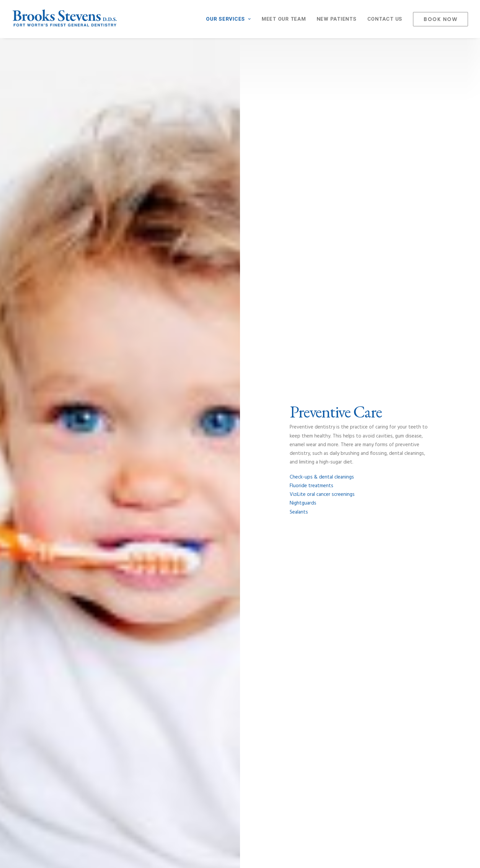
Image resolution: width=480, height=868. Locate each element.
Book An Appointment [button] (240, 793)
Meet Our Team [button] (323, 589)
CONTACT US (385, 19)
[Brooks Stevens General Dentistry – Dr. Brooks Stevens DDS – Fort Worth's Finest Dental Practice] (65, 19)
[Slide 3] (244, 407)
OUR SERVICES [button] (228, 19)
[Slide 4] (251, 407)
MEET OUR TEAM (284, 19)
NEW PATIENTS (337, 19)
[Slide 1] (229, 407)
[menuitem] (231, 19)
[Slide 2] (236, 407)
